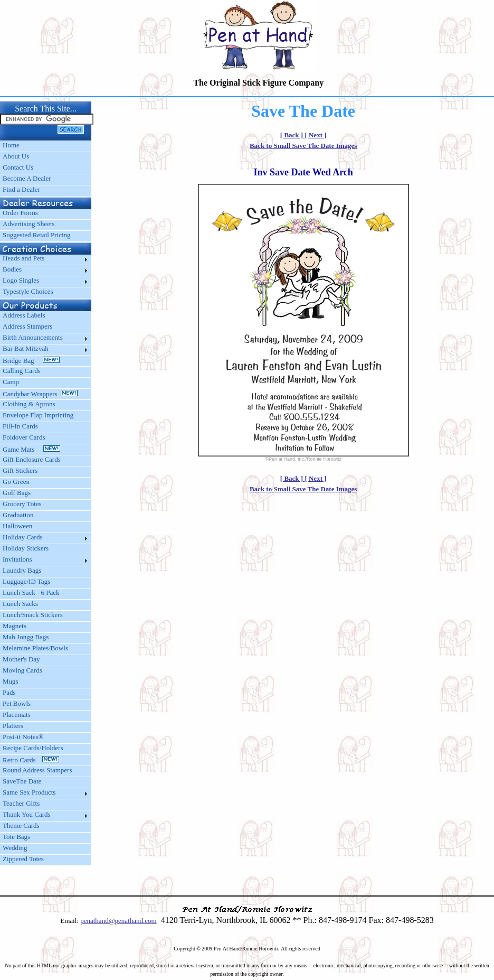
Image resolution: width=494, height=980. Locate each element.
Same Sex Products (29, 792)
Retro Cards (31, 760)
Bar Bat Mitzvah (26, 348)
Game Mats (31, 449)
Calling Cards (22, 371)
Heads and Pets (23, 258)
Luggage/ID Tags (26, 581)
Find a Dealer (21, 189)
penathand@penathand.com (118, 921)
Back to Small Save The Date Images (303, 146)
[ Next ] (315, 135)
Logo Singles (21, 280)
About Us (16, 156)
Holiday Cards (22, 537)
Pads (9, 692)
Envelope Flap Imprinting (38, 415)
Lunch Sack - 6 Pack (31, 592)
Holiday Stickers (26, 548)
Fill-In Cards (20, 426)
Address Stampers (27, 326)
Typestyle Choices (28, 291)
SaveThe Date (22, 781)
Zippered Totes (23, 859)
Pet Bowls (17, 703)
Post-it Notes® (23, 737)
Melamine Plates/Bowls (35, 648)
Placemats (17, 715)
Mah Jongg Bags (26, 637)
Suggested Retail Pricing (37, 235)
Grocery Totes (22, 504)
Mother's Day (21, 659)
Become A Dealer (27, 178)
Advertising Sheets (29, 224)
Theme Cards (21, 825)
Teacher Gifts (21, 803)
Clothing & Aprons (31, 404)
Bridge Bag (31, 361)
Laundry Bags (22, 570)
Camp (11, 382)
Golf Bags (17, 493)
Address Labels (24, 315)
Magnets (15, 626)
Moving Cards (22, 670)
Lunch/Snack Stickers (33, 615)
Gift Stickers (20, 470)
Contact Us (18, 167)
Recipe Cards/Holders (33, 748)
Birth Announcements (33, 337)
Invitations (17, 559)
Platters (13, 726)
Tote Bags (16, 837)
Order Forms (20, 213)
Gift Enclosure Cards (32, 459)
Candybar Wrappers (40, 394)
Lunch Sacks (20, 604)
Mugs (11, 681)
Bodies (12, 269)
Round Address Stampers (37, 770)
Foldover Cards (24, 437)
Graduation (18, 515)
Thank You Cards (27, 814)
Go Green (16, 482)
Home (11, 145)
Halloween (17, 526)
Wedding (15, 848)
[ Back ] (293, 135)
